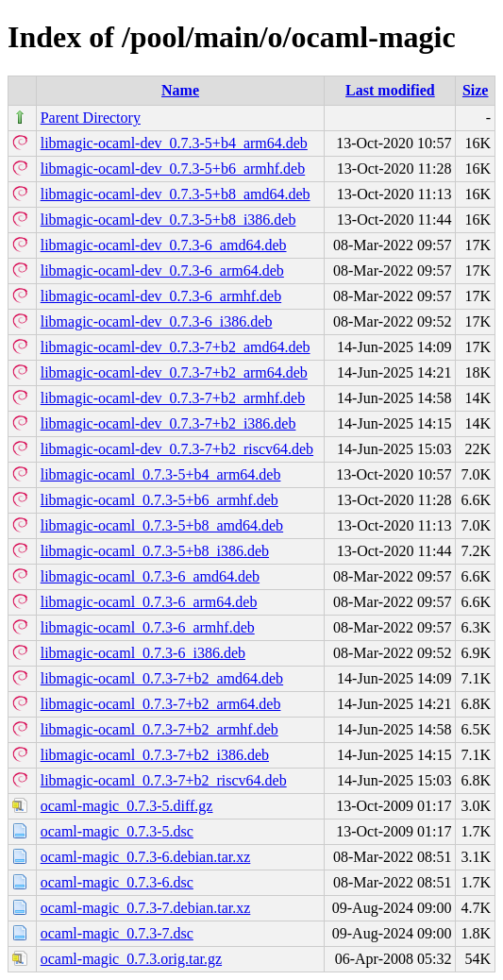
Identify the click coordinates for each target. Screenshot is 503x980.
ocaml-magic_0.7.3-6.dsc (117, 882)
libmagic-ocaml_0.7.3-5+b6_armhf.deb (159, 500)
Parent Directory (91, 118)
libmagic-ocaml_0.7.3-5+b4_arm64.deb (161, 474)
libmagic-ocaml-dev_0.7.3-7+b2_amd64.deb (176, 347)
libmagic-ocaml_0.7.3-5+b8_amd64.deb (162, 525)
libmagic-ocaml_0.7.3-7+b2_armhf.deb (159, 729)
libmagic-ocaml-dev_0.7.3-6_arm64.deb (162, 270)
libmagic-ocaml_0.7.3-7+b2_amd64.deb (162, 678)
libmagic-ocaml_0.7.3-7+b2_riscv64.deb (164, 780)
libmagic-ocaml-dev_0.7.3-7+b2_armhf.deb (173, 398)
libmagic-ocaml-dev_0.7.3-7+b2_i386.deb (168, 423)
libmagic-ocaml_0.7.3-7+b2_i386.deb (155, 755)
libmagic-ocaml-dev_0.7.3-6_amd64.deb (164, 245)
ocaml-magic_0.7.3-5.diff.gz (127, 806)
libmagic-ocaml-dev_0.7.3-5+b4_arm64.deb (174, 143)
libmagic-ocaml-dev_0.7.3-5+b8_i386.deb (168, 220)
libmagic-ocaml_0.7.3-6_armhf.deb (148, 627)
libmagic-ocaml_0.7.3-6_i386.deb (143, 653)
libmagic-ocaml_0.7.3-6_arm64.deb (149, 602)
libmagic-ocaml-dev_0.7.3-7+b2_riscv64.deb (177, 449)
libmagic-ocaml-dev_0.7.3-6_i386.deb (157, 321)
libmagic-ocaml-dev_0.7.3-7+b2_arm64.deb (174, 372)
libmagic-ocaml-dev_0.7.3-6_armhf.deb (161, 296)
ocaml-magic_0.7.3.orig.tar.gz (131, 959)
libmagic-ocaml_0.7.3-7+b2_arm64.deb (161, 704)
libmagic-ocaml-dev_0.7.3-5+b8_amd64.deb (176, 194)
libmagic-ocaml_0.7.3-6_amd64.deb (150, 576)
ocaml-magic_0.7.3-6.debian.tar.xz (146, 857)
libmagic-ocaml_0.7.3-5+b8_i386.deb (155, 551)
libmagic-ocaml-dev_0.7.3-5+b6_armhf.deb (173, 169)
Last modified (390, 90)
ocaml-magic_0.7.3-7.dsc (117, 933)
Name (180, 90)
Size (476, 90)
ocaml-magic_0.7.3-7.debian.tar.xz (146, 908)
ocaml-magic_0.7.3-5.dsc (117, 831)
